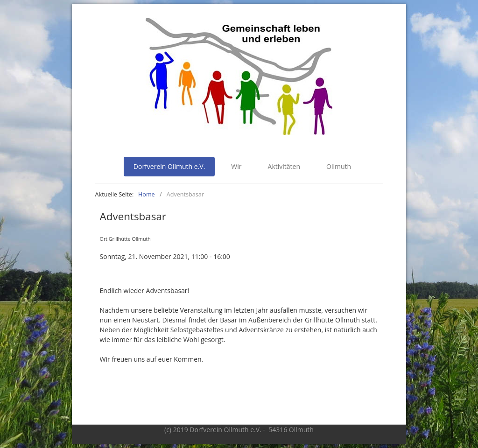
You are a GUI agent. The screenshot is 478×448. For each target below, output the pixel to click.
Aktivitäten (284, 166)
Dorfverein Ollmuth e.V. (169, 166)
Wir (236, 166)
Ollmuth (339, 166)
